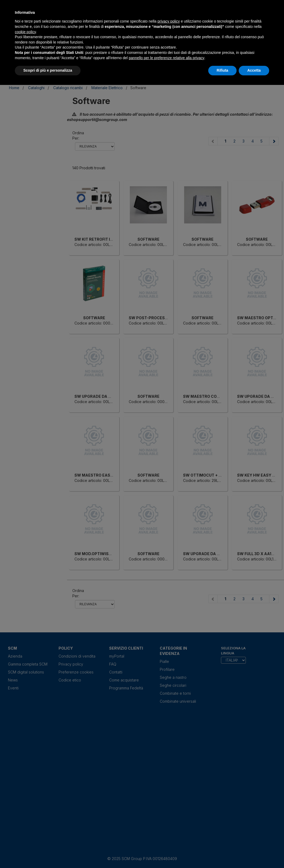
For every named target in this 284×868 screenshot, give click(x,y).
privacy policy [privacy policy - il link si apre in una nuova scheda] (169, 21)
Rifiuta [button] (223, 70)
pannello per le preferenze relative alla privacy (167, 58)
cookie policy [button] (25, 32)
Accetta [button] (254, 70)
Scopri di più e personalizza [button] (48, 70)
